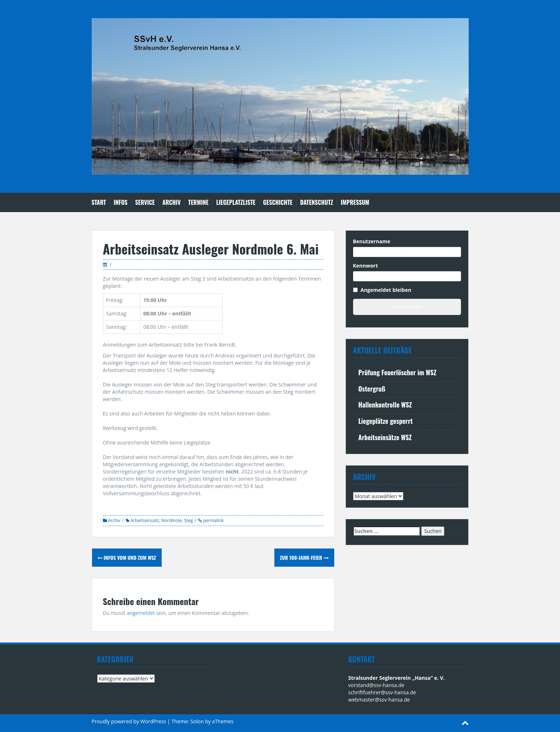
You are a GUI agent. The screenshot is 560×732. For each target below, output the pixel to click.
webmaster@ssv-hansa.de (379, 700)
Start (99, 202)
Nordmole (172, 520)
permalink (213, 520)
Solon (197, 721)
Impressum (355, 202)
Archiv (171, 202)
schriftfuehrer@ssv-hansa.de (382, 692)
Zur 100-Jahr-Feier (304, 557)
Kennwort (366, 266)
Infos (120, 202)
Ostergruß (372, 389)
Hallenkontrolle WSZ (385, 405)
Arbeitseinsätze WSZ (385, 437)
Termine (198, 202)
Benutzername (372, 241)
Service (145, 202)
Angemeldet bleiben (386, 290)
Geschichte (278, 202)
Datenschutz (317, 202)
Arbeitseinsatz (145, 520)
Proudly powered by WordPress (129, 721)
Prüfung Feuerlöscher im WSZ (398, 372)
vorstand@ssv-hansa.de (376, 685)
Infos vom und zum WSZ (127, 557)
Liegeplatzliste (236, 202)
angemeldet (141, 613)
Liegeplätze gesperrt (386, 421)
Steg (188, 520)
